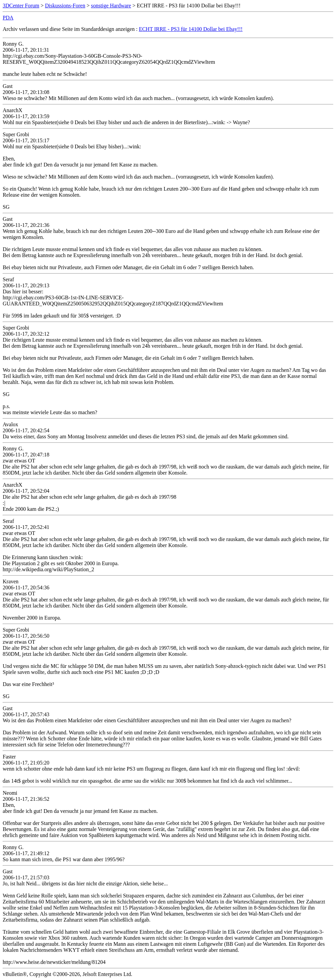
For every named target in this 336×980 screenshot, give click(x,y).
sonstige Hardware (111, 6)
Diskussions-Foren (65, 6)
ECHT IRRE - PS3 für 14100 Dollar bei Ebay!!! (191, 29)
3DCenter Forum (21, 6)
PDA (8, 18)
